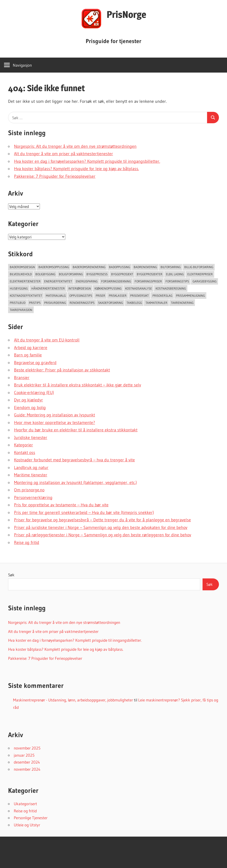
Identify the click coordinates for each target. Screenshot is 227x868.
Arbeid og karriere (31, 348)
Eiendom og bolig (30, 408)
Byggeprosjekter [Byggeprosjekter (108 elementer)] (150, 274)
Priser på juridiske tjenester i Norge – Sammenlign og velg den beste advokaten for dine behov (101, 528)
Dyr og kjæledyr (28, 400)
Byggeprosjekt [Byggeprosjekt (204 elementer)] (122, 274)
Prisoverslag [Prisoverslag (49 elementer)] (162, 296)
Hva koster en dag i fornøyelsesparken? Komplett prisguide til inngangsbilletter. (87, 161)
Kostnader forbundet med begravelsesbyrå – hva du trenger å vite (74, 460)
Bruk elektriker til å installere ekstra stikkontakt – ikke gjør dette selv (78, 385)
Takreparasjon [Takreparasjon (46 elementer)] (21, 310)
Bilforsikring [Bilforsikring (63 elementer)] (171, 267)
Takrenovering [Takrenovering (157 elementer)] (182, 303)
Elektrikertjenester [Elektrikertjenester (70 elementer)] (25, 281)
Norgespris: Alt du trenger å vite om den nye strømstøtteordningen (75, 146)
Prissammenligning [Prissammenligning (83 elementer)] (190, 296)
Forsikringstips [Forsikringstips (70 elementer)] (177, 281)
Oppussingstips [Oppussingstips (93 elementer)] (81, 296)
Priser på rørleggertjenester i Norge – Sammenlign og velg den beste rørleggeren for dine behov (103, 535)
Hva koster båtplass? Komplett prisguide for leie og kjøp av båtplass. (76, 169)
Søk (11, 575)
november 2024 (27, 769)
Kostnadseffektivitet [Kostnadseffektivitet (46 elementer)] (26, 296)
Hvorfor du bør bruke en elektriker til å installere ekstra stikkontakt (76, 430)
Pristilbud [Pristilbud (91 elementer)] (18, 303)
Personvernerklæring (33, 498)
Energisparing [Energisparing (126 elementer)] (87, 281)
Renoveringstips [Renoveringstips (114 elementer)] (82, 303)
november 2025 (27, 748)
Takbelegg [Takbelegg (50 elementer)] (134, 303)
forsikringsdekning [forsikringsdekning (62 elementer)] (116, 281)
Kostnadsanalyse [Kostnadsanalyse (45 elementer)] (139, 288)
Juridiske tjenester (31, 438)
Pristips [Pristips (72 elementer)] (35, 303)
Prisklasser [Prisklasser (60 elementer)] (118, 296)
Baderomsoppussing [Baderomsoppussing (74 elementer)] (54, 267)
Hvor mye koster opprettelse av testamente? (54, 423)
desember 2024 (27, 762)
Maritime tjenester (31, 475)
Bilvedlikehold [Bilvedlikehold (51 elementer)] (21, 274)
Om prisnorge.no (29, 490)
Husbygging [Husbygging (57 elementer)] (19, 288)
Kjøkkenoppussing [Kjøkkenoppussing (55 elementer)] (108, 288)
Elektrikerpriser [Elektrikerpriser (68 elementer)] (200, 274)
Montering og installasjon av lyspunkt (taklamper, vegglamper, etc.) (75, 483)
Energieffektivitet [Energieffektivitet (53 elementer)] (58, 281)
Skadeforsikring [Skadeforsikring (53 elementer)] (111, 303)
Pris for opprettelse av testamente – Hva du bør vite (61, 505)
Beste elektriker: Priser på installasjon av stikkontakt (62, 370)
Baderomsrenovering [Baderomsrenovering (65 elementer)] (89, 267)
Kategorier (24, 445)
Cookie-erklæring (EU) (34, 393)
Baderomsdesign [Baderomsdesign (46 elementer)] (22, 267)
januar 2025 (24, 755)
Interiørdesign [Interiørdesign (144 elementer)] (80, 288)
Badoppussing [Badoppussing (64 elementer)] (120, 267)
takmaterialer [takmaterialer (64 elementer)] (156, 303)
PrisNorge (126, 14)
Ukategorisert (25, 804)
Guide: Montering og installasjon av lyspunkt (54, 415)
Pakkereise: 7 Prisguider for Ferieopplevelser (55, 176)
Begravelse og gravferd (35, 363)
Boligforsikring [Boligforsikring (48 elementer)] (71, 274)
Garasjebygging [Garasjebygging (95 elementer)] (205, 281)
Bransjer (22, 378)
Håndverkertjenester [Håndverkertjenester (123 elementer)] (48, 288)
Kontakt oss (25, 453)
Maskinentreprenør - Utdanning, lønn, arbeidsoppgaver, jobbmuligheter (73, 700)
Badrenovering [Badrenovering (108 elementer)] (145, 267)
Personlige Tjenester (31, 818)
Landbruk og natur (31, 468)
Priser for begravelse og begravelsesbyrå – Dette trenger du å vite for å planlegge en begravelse (102, 520)
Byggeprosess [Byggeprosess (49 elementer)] (97, 274)
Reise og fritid (27, 542)
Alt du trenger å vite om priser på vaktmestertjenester (64, 154)
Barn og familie (28, 355)
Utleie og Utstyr (27, 825)
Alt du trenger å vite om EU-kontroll (47, 340)
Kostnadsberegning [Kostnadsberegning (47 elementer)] (171, 288)
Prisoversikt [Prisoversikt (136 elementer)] (140, 296)
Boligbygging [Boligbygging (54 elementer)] (45, 274)
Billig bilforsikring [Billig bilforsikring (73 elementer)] (199, 267)
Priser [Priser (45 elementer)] (100, 296)
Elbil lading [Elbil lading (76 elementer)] (175, 274)
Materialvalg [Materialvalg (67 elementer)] (56, 296)
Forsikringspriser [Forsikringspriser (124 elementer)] (148, 281)
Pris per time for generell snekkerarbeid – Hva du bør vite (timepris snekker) (84, 513)
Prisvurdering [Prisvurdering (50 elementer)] (55, 303)
